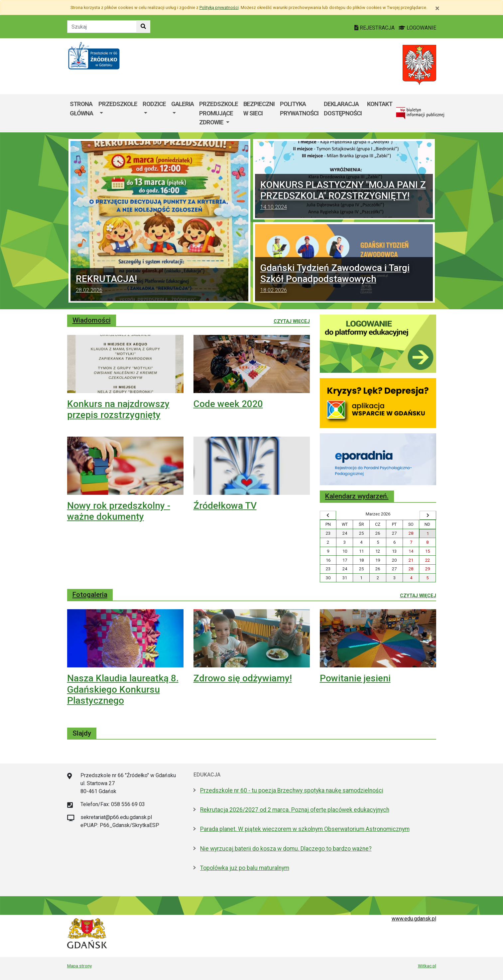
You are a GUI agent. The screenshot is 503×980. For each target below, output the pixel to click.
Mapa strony (79, 966)
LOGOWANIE (417, 28)
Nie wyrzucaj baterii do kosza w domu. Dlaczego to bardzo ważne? (286, 849)
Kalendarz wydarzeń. (357, 496)
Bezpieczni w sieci (259, 109)
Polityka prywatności (299, 109)
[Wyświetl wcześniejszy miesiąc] (328, 515)
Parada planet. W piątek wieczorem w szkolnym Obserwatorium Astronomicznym (305, 829)
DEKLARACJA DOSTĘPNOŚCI (343, 109)
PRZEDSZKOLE (118, 104)
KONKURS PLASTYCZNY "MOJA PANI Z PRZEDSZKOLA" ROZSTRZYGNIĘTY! (344, 196)
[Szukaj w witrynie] (143, 27)
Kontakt (380, 104)
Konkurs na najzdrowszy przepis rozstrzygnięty (118, 410)
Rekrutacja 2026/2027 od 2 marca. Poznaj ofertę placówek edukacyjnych (295, 810)
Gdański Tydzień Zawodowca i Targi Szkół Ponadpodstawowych (344, 279)
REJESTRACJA (375, 28)
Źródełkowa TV (225, 506)
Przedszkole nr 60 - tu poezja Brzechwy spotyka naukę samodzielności (292, 790)
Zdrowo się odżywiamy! (243, 678)
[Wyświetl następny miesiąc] (428, 515)
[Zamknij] (437, 8)
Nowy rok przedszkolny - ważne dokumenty (119, 511)
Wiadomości (92, 320)
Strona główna (81, 109)
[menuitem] (118, 113)
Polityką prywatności (219, 7)
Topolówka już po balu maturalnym (245, 868)
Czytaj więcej (292, 321)
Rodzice (154, 104)
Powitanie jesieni (355, 678)
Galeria (183, 104)
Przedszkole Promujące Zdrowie (219, 113)
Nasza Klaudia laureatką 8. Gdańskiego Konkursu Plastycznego (123, 689)
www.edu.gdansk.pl (414, 919)
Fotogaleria (90, 595)
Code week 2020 (228, 404)
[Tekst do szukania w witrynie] (102, 27)
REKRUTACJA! (159, 285)
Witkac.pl (427, 966)
